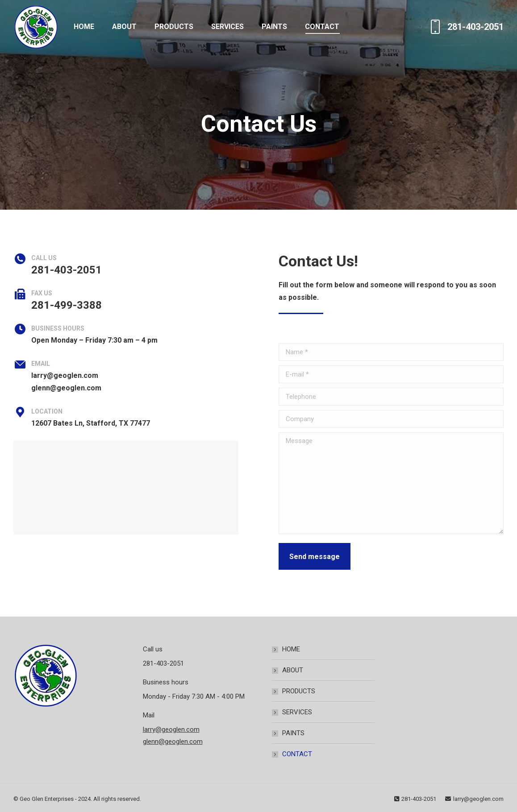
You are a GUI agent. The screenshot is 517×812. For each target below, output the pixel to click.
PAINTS (293, 733)
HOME (291, 649)
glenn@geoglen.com (173, 742)
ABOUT (293, 670)
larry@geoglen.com (171, 729)
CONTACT (297, 754)
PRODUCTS (299, 691)
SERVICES (297, 712)
